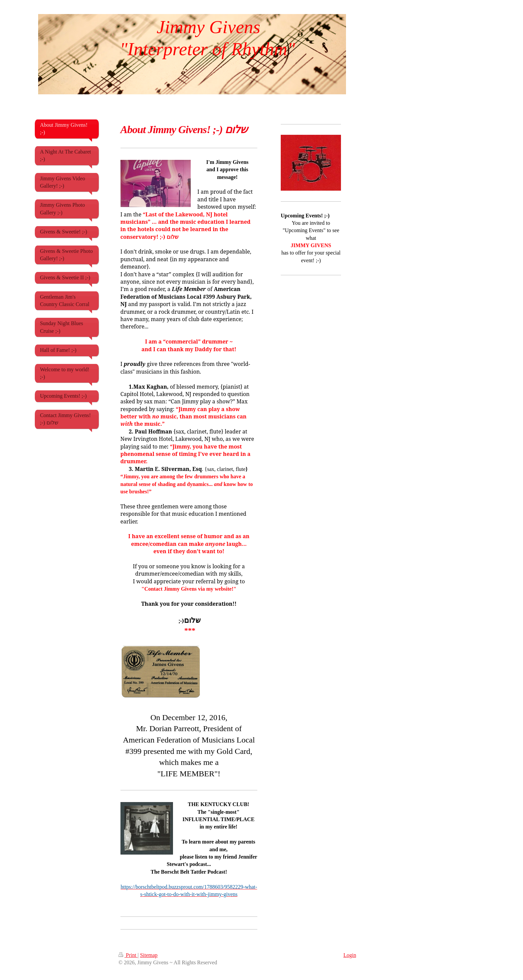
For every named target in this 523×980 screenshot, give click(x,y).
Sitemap (149, 955)
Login (350, 955)
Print (128, 955)
